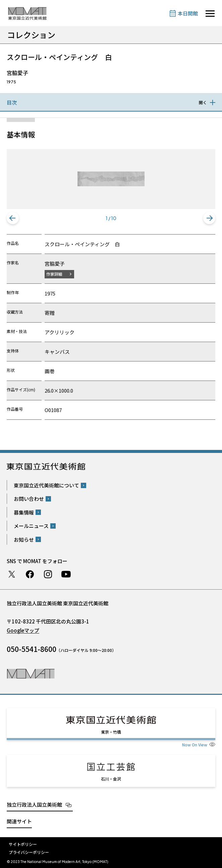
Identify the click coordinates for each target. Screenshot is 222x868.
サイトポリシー (23, 844)
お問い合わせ (29, 499)
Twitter (12, 574)
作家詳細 (54, 274)
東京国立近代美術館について (46, 485)
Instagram (48, 574)
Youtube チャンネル (66, 574)
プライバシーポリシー (29, 852)
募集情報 (24, 512)
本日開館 (188, 13)
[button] (13, 218)
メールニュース (31, 526)
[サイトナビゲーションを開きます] (210, 14)
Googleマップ (23, 630)
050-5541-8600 (32, 649)
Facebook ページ (30, 574)
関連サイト (19, 821)
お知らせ (24, 540)
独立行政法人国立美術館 (34, 805)
